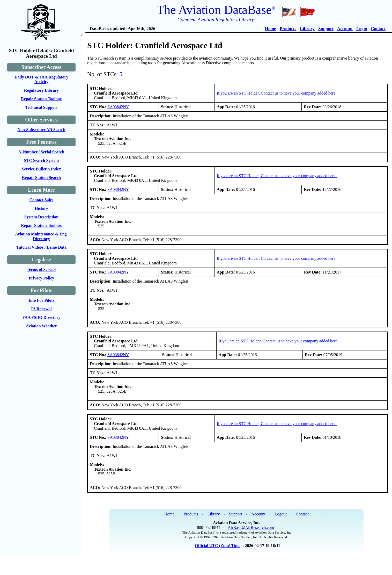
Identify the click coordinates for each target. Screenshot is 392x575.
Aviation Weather (41, 326)
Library (307, 29)
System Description (41, 217)
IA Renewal (41, 309)
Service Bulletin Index (41, 169)
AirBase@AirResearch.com (251, 527)
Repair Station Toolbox (41, 99)
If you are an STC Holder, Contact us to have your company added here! (277, 93)
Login (362, 29)
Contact (378, 29)
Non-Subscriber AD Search (41, 130)
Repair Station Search (42, 178)
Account (345, 29)
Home (271, 29)
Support (326, 29)
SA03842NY (118, 107)
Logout (280, 514)
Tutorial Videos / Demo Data (41, 247)
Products (288, 29)
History (41, 208)
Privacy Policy (41, 278)
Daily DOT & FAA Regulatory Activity (41, 79)
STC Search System (42, 160)
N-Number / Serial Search (42, 152)
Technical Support (41, 107)
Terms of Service (41, 269)
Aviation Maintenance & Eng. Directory (41, 236)
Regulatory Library (42, 90)
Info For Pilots (41, 300)
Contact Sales (42, 200)
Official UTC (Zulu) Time (218, 546)
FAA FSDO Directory (42, 317)
